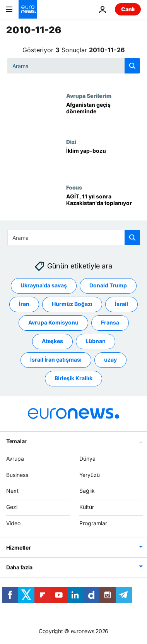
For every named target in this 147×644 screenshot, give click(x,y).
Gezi (12, 507)
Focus (74, 187)
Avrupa (15, 459)
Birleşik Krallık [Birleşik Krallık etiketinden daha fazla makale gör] (73, 378)
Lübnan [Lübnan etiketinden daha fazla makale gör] (96, 341)
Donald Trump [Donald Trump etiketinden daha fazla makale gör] (108, 285)
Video (13, 523)
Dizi (71, 142)
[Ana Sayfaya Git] (28, 9)
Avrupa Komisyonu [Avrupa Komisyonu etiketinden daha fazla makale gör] (53, 322)
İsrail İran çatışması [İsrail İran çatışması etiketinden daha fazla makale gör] (56, 360)
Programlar (93, 523)
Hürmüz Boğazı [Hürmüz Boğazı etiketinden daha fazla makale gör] (72, 304)
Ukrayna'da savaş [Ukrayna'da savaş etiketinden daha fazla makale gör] (44, 285)
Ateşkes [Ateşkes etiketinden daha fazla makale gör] (52, 341)
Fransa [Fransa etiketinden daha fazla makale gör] (110, 322)
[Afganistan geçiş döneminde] (103, 115)
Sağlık (87, 491)
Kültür (87, 507)
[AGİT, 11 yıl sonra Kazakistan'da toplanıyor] (103, 207)
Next (12, 491)
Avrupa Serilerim (89, 96)
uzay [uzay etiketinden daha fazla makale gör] (110, 360)
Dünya (87, 459)
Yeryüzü (90, 475)
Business (17, 475)
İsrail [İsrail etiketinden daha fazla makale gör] (121, 304)
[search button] (132, 66)
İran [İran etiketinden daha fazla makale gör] (24, 304)
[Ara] (74, 66)
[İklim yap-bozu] (103, 161)
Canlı (128, 9)
